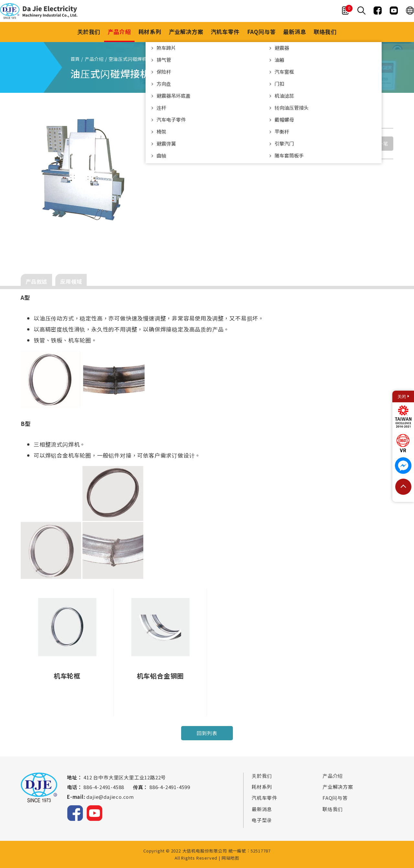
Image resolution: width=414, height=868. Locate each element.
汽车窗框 (284, 72)
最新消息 (294, 32)
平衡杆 (282, 131)
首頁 (75, 59)
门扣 (279, 84)
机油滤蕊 (284, 96)
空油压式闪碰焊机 (128, 59)
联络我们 (325, 32)
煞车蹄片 (166, 48)
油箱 (279, 60)
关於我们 (89, 32)
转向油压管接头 (292, 108)
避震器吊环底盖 (174, 96)
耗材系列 (150, 32)
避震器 (282, 48)
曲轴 (161, 155)
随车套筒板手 (289, 155)
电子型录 (262, 820)
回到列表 (207, 733)
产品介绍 (119, 32)
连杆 (161, 108)
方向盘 (164, 84)
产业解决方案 (186, 32)
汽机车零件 (225, 32)
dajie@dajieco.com (110, 797)
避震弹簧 (166, 143)
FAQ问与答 (261, 32)
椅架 (161, 131)
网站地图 (230, 858)
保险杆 (164, 72)
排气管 (164, 60)
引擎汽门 (284, 143)
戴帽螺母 (284, 119)
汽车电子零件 (171, 119)
